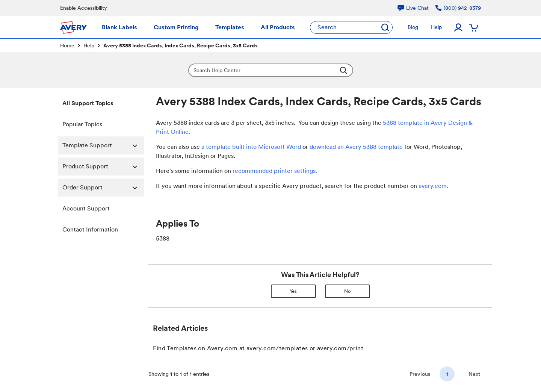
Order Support (103, 188)
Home (67, 45)
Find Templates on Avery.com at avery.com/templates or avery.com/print (258, 348)
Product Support (103, 166)
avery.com (433, 186)
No (348, 291)
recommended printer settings (274, 171)
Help (89, 45)
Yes (293, 291)
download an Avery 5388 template (356, 147)
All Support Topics (88, 103)
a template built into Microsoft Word (251, 147)
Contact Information (90, 229)
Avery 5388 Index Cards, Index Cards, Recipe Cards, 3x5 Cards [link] (181, 45)
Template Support (103, 145)
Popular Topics (82, 124)
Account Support (86, 208)
